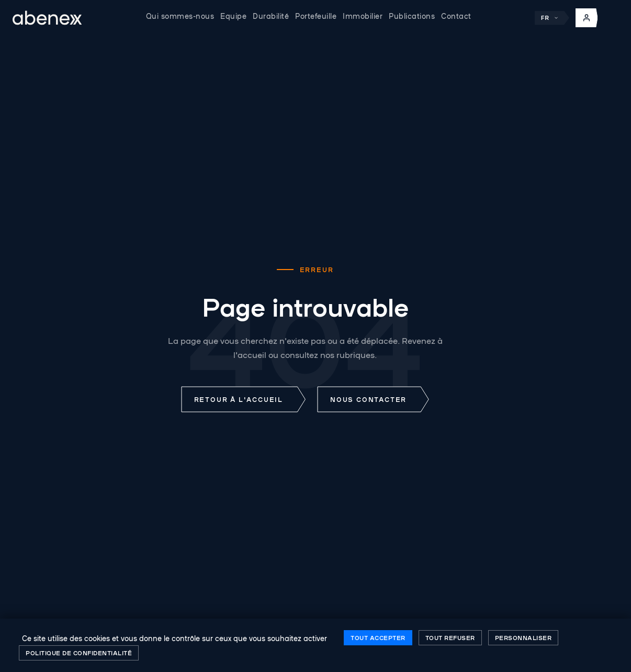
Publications (412, 16)
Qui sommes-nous (180, 16)
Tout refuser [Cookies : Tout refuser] (450, 637)
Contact (456, 16)
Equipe (233, 16)
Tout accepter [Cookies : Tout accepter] (378, 637)
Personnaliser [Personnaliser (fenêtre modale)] (523, 637)
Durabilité (271, 16)
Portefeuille (316, 16)
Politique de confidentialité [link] (79, 653)
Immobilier (363, 16)
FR (550, 18)
